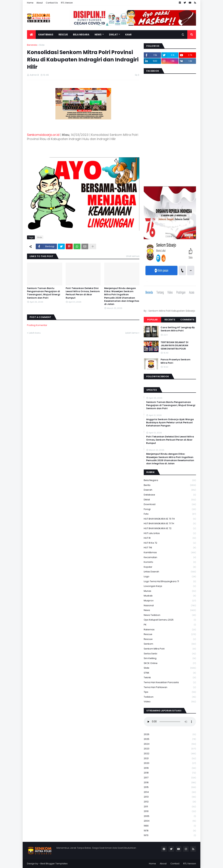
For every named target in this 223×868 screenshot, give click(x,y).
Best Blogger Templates (54, 864)
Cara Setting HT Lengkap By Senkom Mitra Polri (178, 329)
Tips (170, 692)
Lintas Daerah (170, 572)
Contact (175, 864)
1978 (170, 831)
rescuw (170, 639)
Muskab (170, 596)
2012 (170, 802)
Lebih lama (131, 333)
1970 (170, 835)
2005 (170, 816)
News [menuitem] (98, 35)
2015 (170, 787)
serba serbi (170, 654)
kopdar (170, 567)
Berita (170, 485)
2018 (170, 773)
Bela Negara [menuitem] (81, 35)
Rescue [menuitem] (63, 35)
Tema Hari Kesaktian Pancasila (170, 683)
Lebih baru (35, 333)
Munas (170, 591)
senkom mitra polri (170, 649)
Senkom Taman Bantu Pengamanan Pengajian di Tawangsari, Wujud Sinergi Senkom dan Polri (44, 293)
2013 (170, 797)
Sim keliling (170, 658)
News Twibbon (170, 615)
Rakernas (170, 630)
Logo (170, 577)
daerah (170, 490)
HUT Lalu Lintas (170, 533)
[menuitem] (31, 35)
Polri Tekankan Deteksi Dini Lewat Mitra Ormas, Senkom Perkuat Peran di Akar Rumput (83, 293)
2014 (170, 792)
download (170, 504)
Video (170, 702)
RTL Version (67, 3)
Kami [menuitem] (128, 35)
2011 (170, 807)
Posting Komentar (37, 325)
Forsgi (170, 509)
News (170, 610)
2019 (170, 768)
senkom (170, 644)
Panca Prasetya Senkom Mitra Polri (176, 361)
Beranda (32, 45)
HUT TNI (170, 548)
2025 (170, 739)
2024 (170, 744)
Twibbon (170, 697)
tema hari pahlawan (170, 687)
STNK (170, 673)
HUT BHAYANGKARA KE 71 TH (170, 524)
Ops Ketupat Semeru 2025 (170, 620)
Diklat (170, 500)
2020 (170, 763)
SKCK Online (170, 663)
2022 (170, 754)
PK (170, 625)
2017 (170, 778)
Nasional (170, 606)
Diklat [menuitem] (113, 35)
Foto (170, 514)
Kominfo (170, 562)
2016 (170, 783)
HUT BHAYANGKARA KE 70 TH (170, 519)
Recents (170, 320)
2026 (170, 734)
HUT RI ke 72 (170, 543)
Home (30, 3)
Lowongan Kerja (170, 586)
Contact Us (52, 3)
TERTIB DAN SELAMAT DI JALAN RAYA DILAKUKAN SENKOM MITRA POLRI (174, 345)
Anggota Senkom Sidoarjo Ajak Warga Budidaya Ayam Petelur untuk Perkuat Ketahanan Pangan (170, 423)
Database (170, 495)
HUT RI (170, 538)
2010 (170, 811)
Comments (187, 320)
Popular (152, 320)
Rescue (170, 634)
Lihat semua (133, 256)
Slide (42, 45)
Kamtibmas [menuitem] (46, 35)
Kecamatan (170, 557)
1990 (170, 826)
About (40, 3)
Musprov (170, 601)
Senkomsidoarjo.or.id (43, 135)
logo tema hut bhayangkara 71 (170, 582)
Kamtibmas (170, 553)
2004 (170, 821)
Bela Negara (170, 480)
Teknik (170, 678)
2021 (170, 759)
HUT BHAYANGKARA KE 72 (170, 529)
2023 (170, 749)
